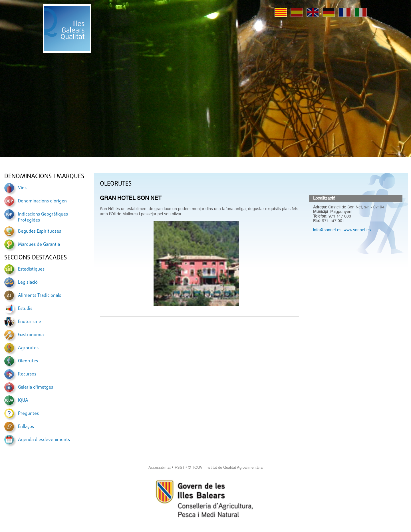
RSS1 (180, 467)
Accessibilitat (160, 467)
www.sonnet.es (357, 230)
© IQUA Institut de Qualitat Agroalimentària (225, 467)
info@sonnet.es (327, 230)
